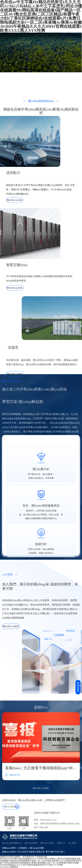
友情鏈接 (23, 848)
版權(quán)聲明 (9, 848)
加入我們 (72, 843)
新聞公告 (61, 843)
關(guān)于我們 (47, 843)
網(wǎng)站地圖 (37, 848)
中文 (67, 6)
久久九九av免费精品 (9, 867)
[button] (6, 65)
